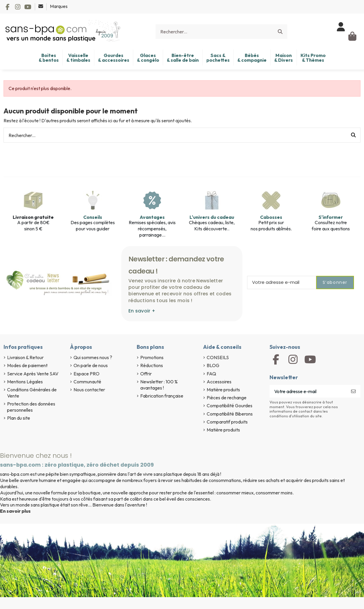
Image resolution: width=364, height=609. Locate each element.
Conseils (93, 217)
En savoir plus (15, 511)
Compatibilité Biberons (230, 414)
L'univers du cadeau (212, 217)
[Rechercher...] (280, 32)
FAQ (211, 374)
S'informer (331, 217)
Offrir (146, 374)
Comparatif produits (227, 422)
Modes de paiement (27, 365)
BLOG (213, 365)
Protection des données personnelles (31, 407)
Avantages (152, 217)
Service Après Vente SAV (33, 374)
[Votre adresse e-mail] (308, 391)
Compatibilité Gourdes (230, 406)
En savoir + (142, 311)
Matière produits (223, 390)
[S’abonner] (353, 391)
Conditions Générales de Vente (32, 393)
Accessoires (219, 382)
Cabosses (271, 217)
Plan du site (19, 418)
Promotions (152, 357)
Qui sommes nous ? (93, 357)
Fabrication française (162, 396)
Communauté (87, 382)
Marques (59, 6)
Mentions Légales (25, 382)
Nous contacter (89, 390)
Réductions (152, 365)
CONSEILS (218, 357)
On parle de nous (91, 365)
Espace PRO (86, 374)
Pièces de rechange (227, 398)
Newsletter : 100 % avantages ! (159, 385)
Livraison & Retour (25, 357)
